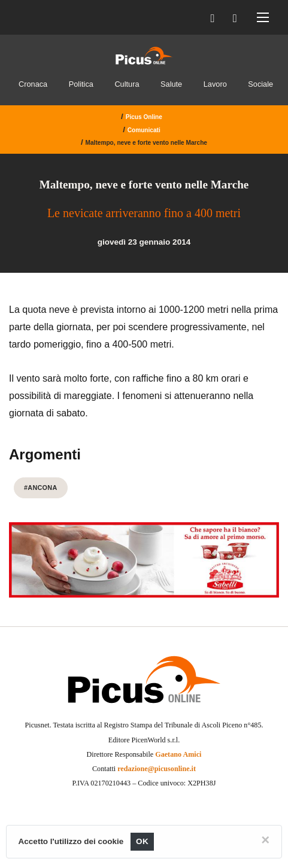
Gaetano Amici (178, 754)
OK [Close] (142, 841)
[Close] (265, 840)
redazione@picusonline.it (157, 769)
